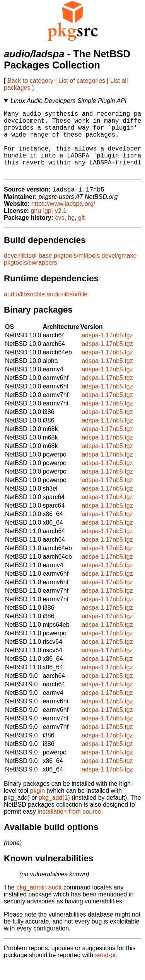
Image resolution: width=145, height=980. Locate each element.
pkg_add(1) (54, 813)
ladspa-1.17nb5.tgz (107, 350)
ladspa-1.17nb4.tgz (107, 512)
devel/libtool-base (28, 271)
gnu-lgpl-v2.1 (49, 226)
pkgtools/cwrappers (31, 278)
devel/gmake (119, 271)
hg (71, 233)
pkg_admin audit (39, 902)
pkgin (38, 806)
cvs (60, 233)
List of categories (82, 81)
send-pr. (106, 970)
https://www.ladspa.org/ (63, 219)
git (81, 233)
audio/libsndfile (24, 309)
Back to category (30, 81)
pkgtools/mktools (77, 271)
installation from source (69, 827)
